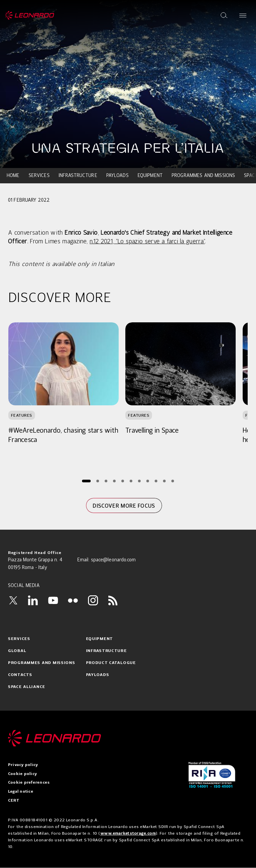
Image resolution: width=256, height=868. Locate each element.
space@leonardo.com (113, 560)
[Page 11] (172, 481)
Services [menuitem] (39, 176)
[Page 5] (122, 481)
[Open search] (224, 15)
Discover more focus (124, 506)
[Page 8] (147, 481)
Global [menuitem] (17, 651)
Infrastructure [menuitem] (78, 176)
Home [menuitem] (13, 176)
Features (22, 415)
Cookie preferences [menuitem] (29, 783)
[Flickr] (73, 600)
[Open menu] (243, 15)
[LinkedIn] (33, 600)
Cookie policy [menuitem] (22, 774)
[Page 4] (114, 481)
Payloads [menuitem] (117, 176)
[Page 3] (106, 481)
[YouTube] (53, 600)
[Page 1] (86, 481)
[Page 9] (156, 481)
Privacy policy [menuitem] (23, 765)
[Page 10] (164, 481)
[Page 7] (139, 481)
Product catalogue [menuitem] (111, 663)
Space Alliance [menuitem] (27, 687)
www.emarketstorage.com (128, 833)
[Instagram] (93, 600)
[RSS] (113, 600)
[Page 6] (131, 481)
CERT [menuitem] (14, 801)
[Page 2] (97, 481)
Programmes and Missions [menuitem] (203, 176)
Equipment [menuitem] (150, 176)
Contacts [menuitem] (20, 675)
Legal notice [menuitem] (21, 792)
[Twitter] (13, 600)
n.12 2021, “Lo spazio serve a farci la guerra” (147, 242)
